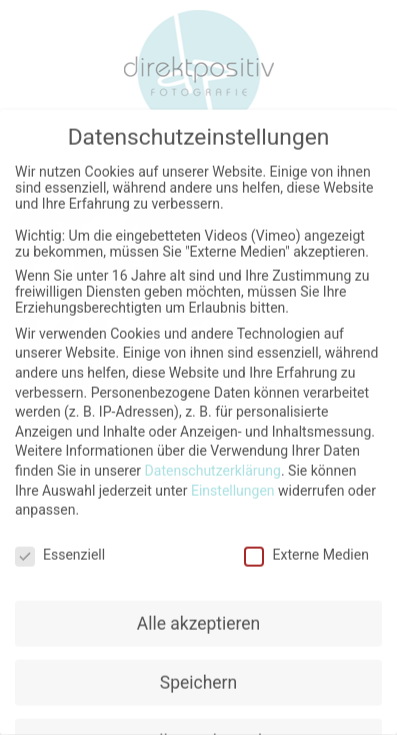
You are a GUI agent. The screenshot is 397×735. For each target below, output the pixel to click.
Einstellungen (233, 484)
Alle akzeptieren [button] (199, 617)
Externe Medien (306, 548)
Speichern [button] (198, 676)
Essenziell (60, 548)
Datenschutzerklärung (213, 464)
